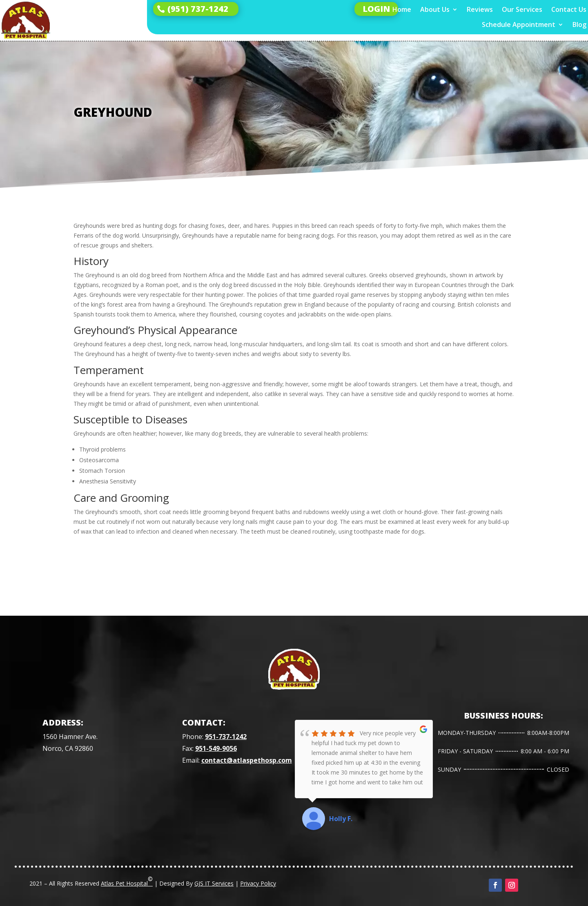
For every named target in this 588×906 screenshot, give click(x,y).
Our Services (522, 10)
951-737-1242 (226, 737)
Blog (579, 25)
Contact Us (569, 10)
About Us (435, 10)
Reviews (480, 10)
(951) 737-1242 (198, 9)
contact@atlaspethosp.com (247, 760)
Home (402, 10)
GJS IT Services (214, 883)
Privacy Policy (258, 883)
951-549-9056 (216, 748)
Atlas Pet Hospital (127, 881)
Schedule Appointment (519, 25)
